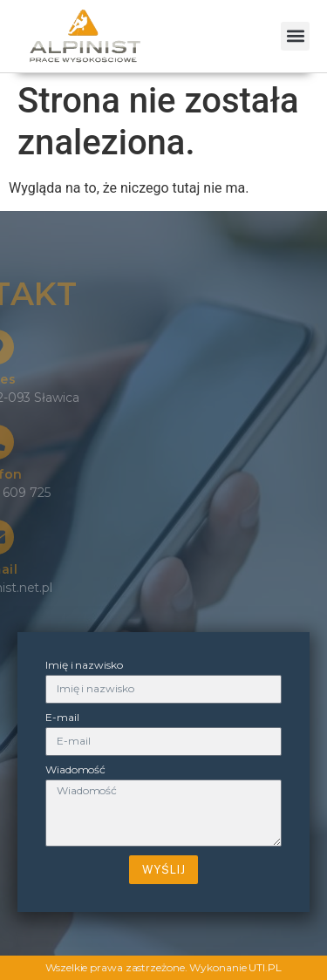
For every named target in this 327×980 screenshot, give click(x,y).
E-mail (62, 718)
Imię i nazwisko (84, 666)
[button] (295, 36)
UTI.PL (265, 967)
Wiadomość (75, 770)
